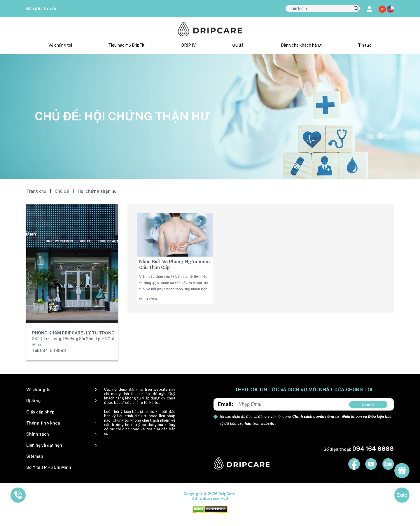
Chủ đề (62, 191)
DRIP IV (188, 45)
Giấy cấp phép (40, 412)
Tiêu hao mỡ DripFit (126, 45)
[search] (356, 9)
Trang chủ (36, 191)
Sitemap (35, 456)
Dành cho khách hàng (301, 45)
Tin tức (365, 45)
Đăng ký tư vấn (41, 8)
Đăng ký (368, 404)
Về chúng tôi (60, 45)
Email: (226, 404)
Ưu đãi (238, 45)
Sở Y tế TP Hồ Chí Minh (49, 467)
